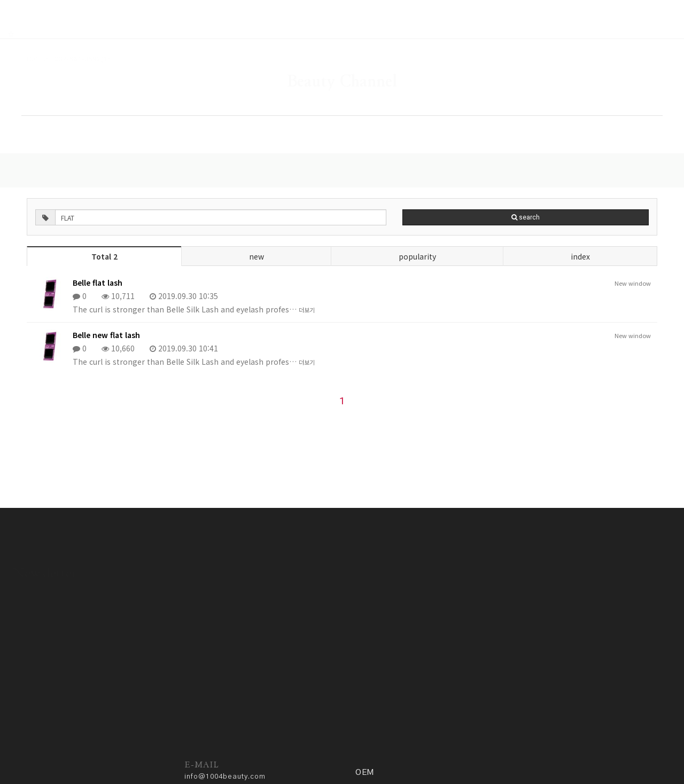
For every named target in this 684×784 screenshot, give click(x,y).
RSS (38, 6)
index (578, 230)
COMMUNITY (450, 111)
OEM (561, 111)
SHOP (226, 111)
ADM (280, 750)
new (257, 230)
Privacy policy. (239, 750)
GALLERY (332, 111)
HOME (126, 111)
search (446, 191)
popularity (416, 230)
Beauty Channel (342, 50)
